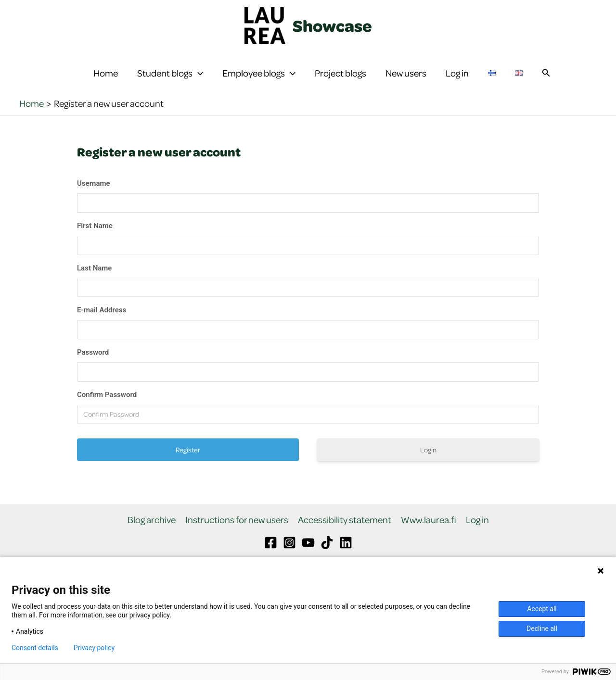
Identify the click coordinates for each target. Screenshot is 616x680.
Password (93, 365)
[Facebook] (271, 556)
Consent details (35, 648)
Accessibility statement (345, 532)
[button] (198, 79)
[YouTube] (308, 556)
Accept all (542, 609)
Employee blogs (259, 79)
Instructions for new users (237, 532)
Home (106, 79)
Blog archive (152, 532)
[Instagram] (289, 556)
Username (94, 196)
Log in (457, 79)
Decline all (542, 629)
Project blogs (340, 79)
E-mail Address (102, 323)
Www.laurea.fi (429, 532)
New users (406, 79)
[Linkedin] (346, 556)
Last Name (94, 281)
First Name (95, 238)
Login (428, 462)
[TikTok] (327, 556)
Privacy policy (94, 648)
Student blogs (170, 79)
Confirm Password (107, 407)
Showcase (332, 26)
